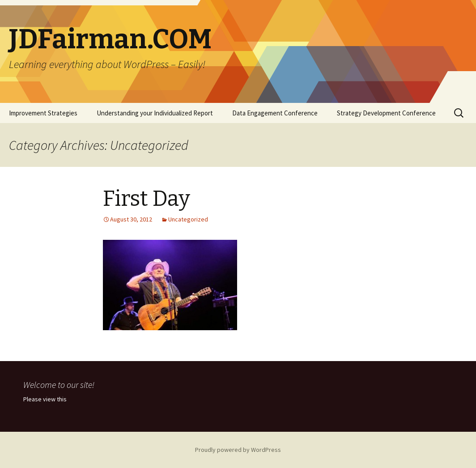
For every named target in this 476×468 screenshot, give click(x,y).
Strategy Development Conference (386, 113)
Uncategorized (188, 219)
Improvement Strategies (43, 113)
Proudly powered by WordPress (238, 450)
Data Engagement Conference (275, 113)
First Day (147, 199)
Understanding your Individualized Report (155, 113)
